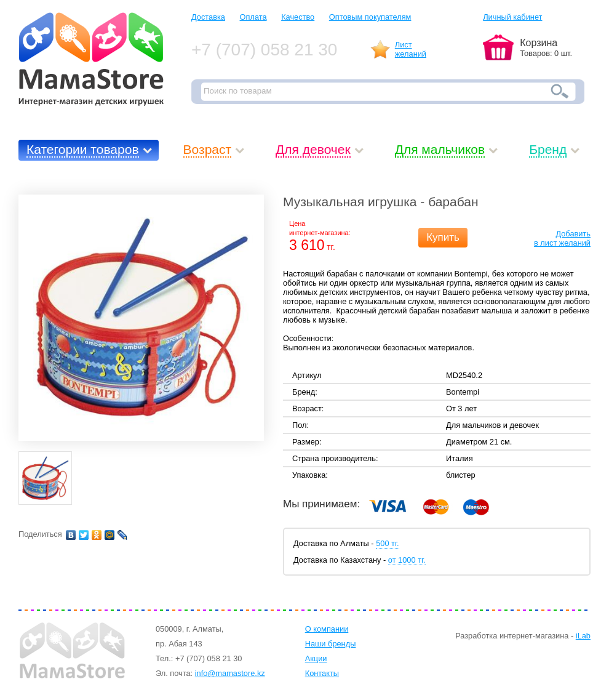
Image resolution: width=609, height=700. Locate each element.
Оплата (253, 17)
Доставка (208, 17)
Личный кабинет (512, 17)
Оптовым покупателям (370, 17)
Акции (316, 658)
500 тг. (387, 543)
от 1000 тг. (407, 560)
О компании (327, 629)
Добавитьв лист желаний (562, 238)
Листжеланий (411, 49)
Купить (443, 237)
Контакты (322, 673)
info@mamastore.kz (230, 673)
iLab (583, 636)
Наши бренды (331, 644)
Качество (298, 17)
